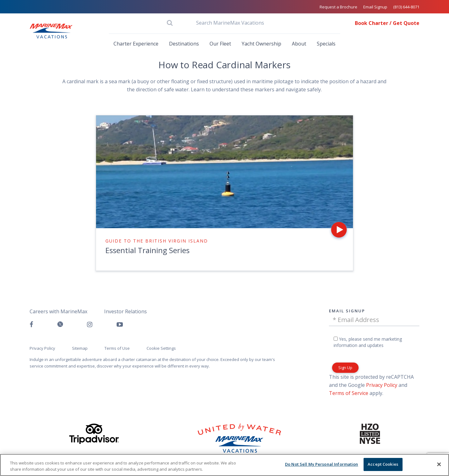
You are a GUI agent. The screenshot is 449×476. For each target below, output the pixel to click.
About (299, 44)
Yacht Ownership (261, 44)
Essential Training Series (147, 250)
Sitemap (80, 348)
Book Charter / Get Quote (387, 23)
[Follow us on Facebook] (31, 325)
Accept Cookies (383, 464)
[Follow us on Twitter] (60, 325)
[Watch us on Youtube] (120, 325)
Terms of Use (117, 348)
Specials (326, 44)
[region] (224, 465)
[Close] (439, 464)
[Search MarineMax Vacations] (224, 23)
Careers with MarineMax (58, 311)
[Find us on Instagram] (90, 325)
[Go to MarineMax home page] (51, 31)
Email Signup (375, 7)
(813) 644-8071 (406, 7)
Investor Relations (126, 311)
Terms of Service (349, 393)
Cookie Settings (161, 348)
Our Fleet (220, 44)
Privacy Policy (382, 385)
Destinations (184, 44)
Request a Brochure (338, 7)
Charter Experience (136, 44)
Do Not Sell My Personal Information (322, 464)
